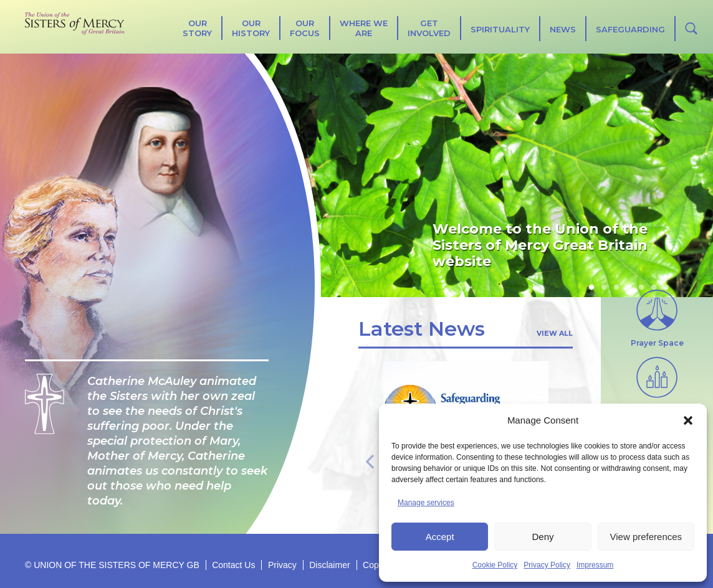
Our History (251, 28)
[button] (688, 420)
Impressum (595, 565)
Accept (440, 537)
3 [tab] (616, 288)
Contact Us (233, 565)
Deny (543, 537)
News (563, 29)
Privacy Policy (547, 565)
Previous (370, 460)
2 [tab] (604, 288)
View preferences (646, 537)
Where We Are (364, 28)
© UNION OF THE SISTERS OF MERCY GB (112, 565)
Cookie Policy (495, 565)
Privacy (282, 565)
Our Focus (305, 28)
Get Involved (429, 28)
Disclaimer (329, 565)
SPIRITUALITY (500, 29)
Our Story (197, 28)
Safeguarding (630, 29)
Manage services (426, 503)
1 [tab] (591, 288)
